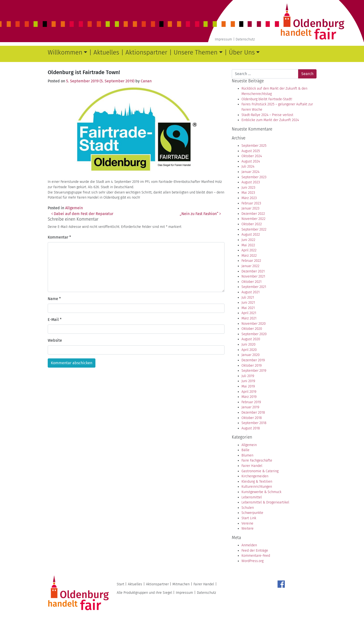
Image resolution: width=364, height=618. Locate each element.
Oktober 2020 (252, 329)
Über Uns (242, 52)
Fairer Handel (252, 466)
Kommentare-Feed (256, 556)
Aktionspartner (146, 52)
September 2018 (254, 423)
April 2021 (249, 313)
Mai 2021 (248, 308)
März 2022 (249, 256)
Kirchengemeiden (255, 476)
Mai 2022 (248, 245)
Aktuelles (106, 52)
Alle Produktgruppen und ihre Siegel (144, 593)
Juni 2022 (248, 240)
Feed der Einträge (255, 551)
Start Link (249, 518)
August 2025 (251, 151)
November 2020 (254, 324)
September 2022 (254, 229)
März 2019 (249, 397)
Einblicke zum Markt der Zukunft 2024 (270, 120)
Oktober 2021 (252, 282)
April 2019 (249, 392)
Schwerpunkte (252, 513)
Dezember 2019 (253, 360)
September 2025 (254, 146)
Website (55, 340)
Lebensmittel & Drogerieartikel (265, 502)
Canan (146, 81)
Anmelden (249, 545)
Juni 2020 (248, 344)
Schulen (248, 508)
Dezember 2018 (253, 413)
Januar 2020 (251, 355)
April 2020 (249, 350)
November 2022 (253, 219)
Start (120, 584)
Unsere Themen (196, 52)
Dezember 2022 (253, 214)
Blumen (247, 455)
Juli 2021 (248, 297)
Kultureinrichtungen (257, 487)
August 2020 (251, 339)
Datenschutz (245, 39)
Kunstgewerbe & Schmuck (261, 492)
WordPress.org (252, 561)
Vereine (247, 523)
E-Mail (55, 320)
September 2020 (254, 334)
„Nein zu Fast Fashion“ (200, 214)
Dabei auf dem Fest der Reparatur (82, 214)
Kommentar (59, 237)
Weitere (248, 529)
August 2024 (251, 161)
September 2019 (254, 371)
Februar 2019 (251, 402)
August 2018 (251, 428)
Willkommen (65, 52)
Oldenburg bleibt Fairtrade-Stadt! (267, 99)
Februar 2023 (251, 203)
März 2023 (249, 198)
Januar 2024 (250, 172)
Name (54, 299)
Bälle (245, 450)
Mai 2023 (248, 193)
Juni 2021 (248, 303)
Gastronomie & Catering (260, 471)
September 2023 (254, 177)
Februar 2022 (251, 261)
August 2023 (251, 182)
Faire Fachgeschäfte (257, 460)
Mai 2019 (248, 386)
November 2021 (253, 276)
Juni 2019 (248, 381)
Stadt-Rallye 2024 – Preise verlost (267, 115)
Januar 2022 (250, 266)
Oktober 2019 (252, 366)
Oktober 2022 (252, 224)
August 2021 (251, 292)
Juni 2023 (248, 188)
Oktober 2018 (252, 418)
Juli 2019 (248, 376)
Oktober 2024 (252, 156)
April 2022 (249, 250)
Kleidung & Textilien (257, 482)
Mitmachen (181, 584)
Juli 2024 (248, 166)
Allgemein (74, 208)
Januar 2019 (250, 407)
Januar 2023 (250, 208)
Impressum (223, 39)
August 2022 (251, 235)
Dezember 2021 (253, 271)
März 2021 (249, 318)
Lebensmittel (252, 497)
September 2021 (254, 287)
